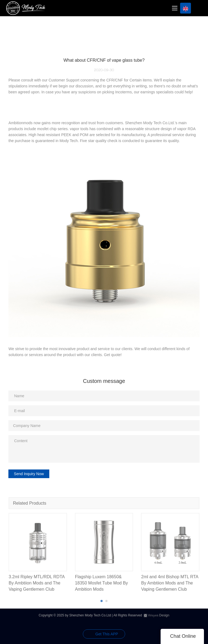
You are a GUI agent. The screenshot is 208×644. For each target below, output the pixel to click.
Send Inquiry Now (29, 474)
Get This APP (107, 634)
